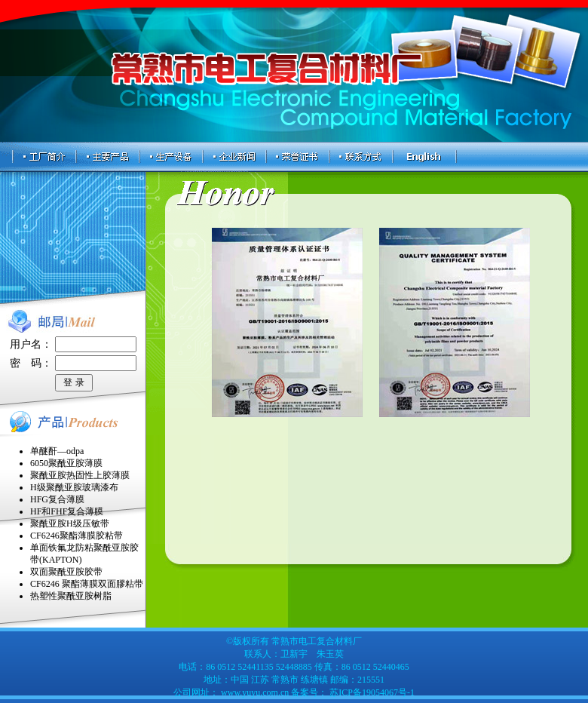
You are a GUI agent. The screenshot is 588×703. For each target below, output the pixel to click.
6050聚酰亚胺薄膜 (66, 463)
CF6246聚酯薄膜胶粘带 (77, 536)
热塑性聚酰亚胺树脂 (71, 596)
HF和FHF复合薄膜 (67, 511)
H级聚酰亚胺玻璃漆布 (74, 487)
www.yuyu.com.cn (255, 692)
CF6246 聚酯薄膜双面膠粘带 (87, 584)
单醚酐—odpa (57, 451)
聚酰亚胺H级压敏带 (70, 523)
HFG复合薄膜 (57, 499)
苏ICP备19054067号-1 (371, 692)
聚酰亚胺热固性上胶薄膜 (80, 475)
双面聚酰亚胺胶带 (66, 572)
